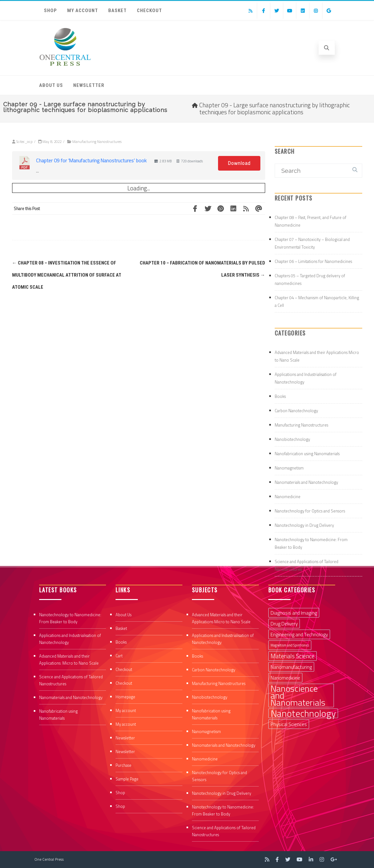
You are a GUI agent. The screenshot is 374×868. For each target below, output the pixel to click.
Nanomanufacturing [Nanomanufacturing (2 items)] (291, 667)
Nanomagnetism (289, 468)
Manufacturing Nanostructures (97, 141)
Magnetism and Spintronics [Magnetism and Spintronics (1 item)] (290, 645)
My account (83, 11)
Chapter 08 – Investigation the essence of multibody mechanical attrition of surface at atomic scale (67, 275)
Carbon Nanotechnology (296, 411)
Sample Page (127, 779)
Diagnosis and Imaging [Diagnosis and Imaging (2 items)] (294, 613)
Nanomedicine (288, 497)
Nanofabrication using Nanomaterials (307, 454)
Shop (50, 11)
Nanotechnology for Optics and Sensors (310, 511)
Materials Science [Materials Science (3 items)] (293, 656)
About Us (51, 85)
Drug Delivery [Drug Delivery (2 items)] (284, 624)
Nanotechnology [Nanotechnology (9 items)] (303, 713)
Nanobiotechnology (292, 439)
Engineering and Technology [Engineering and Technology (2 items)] (299, 634)
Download (239, 163)
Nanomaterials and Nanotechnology (306, 482)
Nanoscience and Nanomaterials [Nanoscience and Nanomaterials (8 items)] (298, 695)
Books (280, 396)
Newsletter (89, 85)
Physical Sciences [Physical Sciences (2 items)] (289, 724)
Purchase (123, 765)
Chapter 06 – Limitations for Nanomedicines (313, 261)
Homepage (125, 697)
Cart (119, 656)
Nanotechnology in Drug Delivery (304, 525)
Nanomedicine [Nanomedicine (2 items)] (285, 678)
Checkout (149, 11)
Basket (117, 11)
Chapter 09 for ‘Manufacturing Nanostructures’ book (91, 160)
